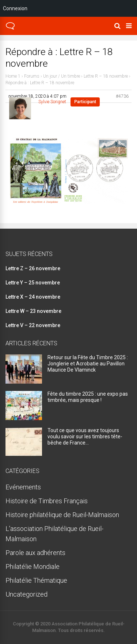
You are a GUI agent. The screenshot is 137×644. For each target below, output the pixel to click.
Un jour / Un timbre (62, 76)
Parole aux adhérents (35, 553)
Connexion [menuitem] (15, 8)
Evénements (23, 487)
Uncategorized (26, 594)
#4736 (122, 96)
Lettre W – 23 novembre (33, 311)
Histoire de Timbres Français (47, 501)
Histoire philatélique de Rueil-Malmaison (62, 515)
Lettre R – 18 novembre (106, 76)
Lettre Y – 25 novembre (33, 283)
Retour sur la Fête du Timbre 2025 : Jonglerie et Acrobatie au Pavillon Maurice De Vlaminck (88, 364)
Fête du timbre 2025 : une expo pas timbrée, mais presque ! (88, 397)
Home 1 (13, 76)
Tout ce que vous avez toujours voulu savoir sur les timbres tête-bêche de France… (85, 437)
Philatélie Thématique (36, 580)
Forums (32, 76)
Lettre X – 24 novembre (33, 297)
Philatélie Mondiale (33, 567)
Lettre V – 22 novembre (33, 325)
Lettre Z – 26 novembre (33, 268)
